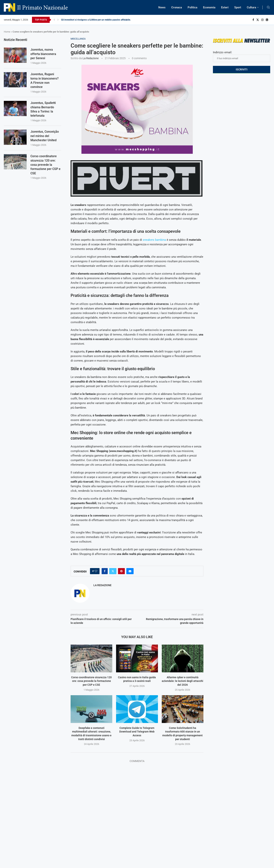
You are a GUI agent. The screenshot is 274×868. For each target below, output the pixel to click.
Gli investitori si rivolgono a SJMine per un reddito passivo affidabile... (96, 20)
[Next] (58, 20)
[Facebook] (253, 20)
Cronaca (177, 7)
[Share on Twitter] (113, 571)
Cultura (251, 7)
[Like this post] (96, 571)
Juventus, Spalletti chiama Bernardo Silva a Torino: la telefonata (43, 109)
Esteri (225, 7)
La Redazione (91, 58)
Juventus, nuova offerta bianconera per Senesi (43, 54)
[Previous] (54, 20)
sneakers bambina (154, 240)
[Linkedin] (267, 20)
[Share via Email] (130, 571)
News (162, 7)
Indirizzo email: (242, 56)
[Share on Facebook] (105, 571)
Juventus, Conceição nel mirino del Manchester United (45, 136)
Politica (192, 7)
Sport (238, 7)
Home (7, 32)
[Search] (268, 7)
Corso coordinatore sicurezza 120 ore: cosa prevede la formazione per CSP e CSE (91, 681)
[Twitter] (258, 20)
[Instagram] (262, 20)
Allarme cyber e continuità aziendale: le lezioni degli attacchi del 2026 (182, 681)
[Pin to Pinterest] (121, 571)
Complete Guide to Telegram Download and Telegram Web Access (137, 732)
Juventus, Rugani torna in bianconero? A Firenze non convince (45, 81)
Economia (209, 7)
